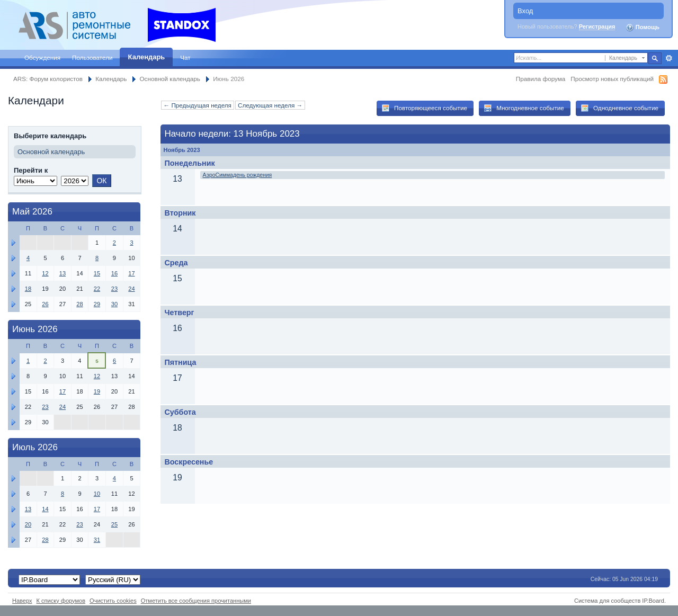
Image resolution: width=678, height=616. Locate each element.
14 (45, 509)
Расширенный (669, 58)
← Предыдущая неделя (198, 105)
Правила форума (541, 79)
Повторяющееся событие (424, 108)
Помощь (643, 28)
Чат (185, 57)
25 (114, 524)
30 (114, 304)
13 (63, 273)
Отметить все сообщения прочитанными (196, 601)
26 (45, 304)
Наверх (22, 601)
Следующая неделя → (270, 105)
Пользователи (92, 57)
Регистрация (597, 26)
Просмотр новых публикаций (612, 79)
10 (97, 494)
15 (97, 273)
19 (97, 391)
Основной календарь (170, 79)
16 (114, 273)
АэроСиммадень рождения (238, 175)
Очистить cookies (113, 601)
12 (45, 273)
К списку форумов (61, 601)
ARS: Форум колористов (48, 79)
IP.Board (653, 601)
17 (131, 273)
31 (97, 540)
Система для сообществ (607, 601)
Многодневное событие (524, 108)
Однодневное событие (619, 108)
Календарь (147, 57)
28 (79, 304)
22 (97, 289)
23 (114, 289)
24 (131, 289)
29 (97, 304)
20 (28, 524)
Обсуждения (42, 57)
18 (28, 289)
